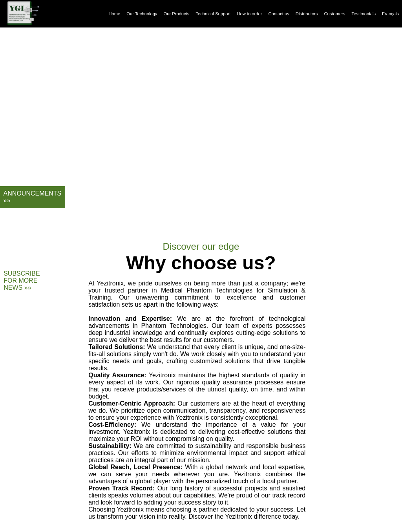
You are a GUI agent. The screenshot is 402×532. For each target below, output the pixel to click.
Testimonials (364, 14)
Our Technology (142, 14)
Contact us (279, 14)
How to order (249, 14)
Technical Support (213, 14)
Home (114, 14)
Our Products (176, 14)
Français (390, 14)
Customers (334, 14)
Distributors (307, 14)
